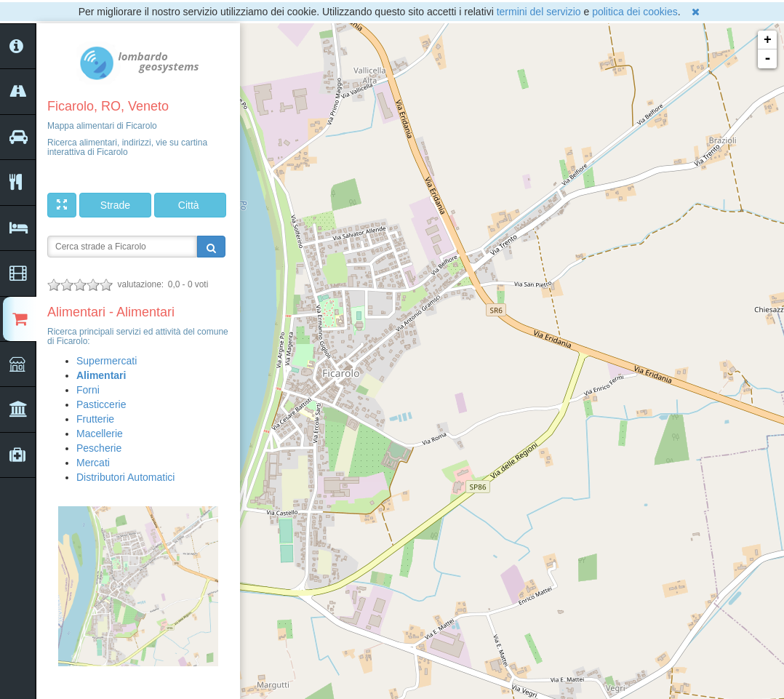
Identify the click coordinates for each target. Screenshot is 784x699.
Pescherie (99, 448)
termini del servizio (539, 12)
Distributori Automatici (125, 477)
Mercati (93, 463)
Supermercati (107, 361)
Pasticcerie (101, 404)
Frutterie (95, 419)
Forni (88, 390)
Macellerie (100, 434)
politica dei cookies (635, 12)
